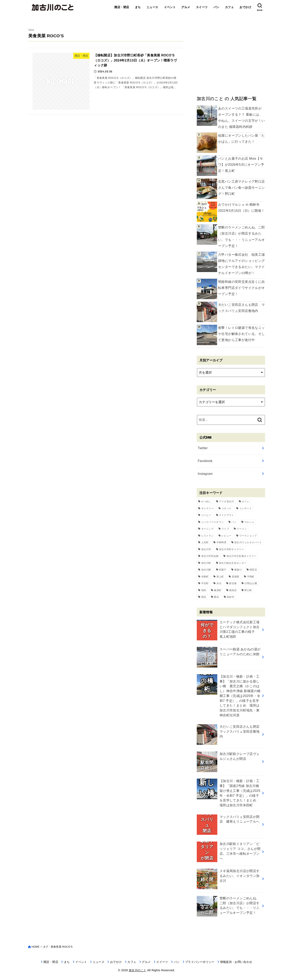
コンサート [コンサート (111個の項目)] (246, 508)
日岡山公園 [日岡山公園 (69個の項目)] (251, 583)
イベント (170, 7)
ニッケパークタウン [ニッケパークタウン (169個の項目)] (213, 522)
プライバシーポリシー (200, 962)
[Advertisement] (231, 57)
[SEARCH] (260, 7)
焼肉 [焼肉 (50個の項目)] (204, 590)
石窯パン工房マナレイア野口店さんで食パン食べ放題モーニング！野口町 (242, 188)
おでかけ (245, 7)
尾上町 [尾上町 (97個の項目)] (220, 577)
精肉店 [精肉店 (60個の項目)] (233, 590)
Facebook (205, 461)
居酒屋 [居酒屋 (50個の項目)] (236, 577)
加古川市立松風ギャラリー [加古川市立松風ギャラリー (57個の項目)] (242, 556)
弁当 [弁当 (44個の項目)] (219, 583)
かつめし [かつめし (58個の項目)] (206, 502)
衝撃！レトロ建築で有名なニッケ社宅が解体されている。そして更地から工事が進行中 (242, 334)
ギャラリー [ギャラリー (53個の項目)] (208, 508)
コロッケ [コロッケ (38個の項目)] (226, 508)
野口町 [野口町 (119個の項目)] (248, 590)
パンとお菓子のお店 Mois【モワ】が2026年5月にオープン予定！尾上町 (241, 165)
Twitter (203, 448)
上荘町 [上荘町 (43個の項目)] (205, 542)
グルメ (186, 7)
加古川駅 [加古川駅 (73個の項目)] (206, 570)
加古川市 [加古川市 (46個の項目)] (206, 549)
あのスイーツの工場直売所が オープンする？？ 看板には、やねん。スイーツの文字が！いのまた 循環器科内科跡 (242, 118)
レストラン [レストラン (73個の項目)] (208, 536)
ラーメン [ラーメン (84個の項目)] (242, 529)
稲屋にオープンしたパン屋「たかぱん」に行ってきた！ (242, 139)
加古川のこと (138, 970)
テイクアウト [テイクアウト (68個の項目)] (226, 515)
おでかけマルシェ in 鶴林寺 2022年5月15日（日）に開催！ (241, 208)
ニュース (152, 7)
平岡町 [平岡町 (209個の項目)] (251, 577)
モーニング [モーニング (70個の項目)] (208, 529)
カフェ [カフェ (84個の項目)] (245, 502)
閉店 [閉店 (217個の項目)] (204, 597)
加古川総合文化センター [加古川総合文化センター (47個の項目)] (233, 563)
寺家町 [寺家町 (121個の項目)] (205, 577)
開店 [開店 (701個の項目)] (216, 597)
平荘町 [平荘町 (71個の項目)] (205, 583)
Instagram (205, 474)
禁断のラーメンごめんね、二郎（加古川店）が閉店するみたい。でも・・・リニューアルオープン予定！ (242, 236)
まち (138, 7)
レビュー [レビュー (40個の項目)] (226, 536)
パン (216, 7)
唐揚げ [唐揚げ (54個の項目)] (238, 570)
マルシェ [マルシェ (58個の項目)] (249, 522)
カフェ (229, 7)
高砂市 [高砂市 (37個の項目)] (230, 597)
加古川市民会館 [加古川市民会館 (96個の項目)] (210, 556)
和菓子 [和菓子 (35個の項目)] (223, 570)
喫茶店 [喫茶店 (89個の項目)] (253, 570)
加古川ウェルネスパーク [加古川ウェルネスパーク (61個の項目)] (248, 542)
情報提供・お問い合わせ (236, 962)
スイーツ (202, 7)
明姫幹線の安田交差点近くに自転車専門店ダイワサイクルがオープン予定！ (242, 288)
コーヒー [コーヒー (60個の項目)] (206, 515)
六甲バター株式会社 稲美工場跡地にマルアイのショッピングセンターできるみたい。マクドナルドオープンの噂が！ (242, 264)
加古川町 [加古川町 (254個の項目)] (206, 563)
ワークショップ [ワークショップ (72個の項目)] (248, 536)
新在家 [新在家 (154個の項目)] (233, 583)
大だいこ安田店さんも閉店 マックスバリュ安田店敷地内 (242, 308)
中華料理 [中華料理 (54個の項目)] (221, 542)
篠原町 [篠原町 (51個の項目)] (218, 590)
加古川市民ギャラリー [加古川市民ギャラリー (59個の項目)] (231, 549)
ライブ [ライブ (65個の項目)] (225, 529)
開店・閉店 (122, 7)
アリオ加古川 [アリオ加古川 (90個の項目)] (226, 502)
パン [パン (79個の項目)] (234, 522)
